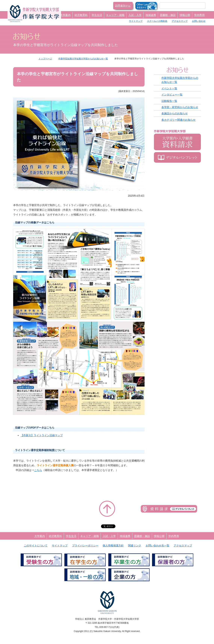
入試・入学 (135, 15)
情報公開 (185, 15)
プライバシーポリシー (85, 545)
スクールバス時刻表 (157, 21)
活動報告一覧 (169, 101)
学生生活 (97, 15)
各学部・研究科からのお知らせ (180, 107)
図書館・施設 (168, 15)
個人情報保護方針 (113, 545)
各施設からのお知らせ (175, 113)
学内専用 (199, 15)
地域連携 (151, 15)
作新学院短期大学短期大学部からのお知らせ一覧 (83, 59)
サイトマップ (136, 21)
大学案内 (65, 15)
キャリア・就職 (115, 15)
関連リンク (135, 545)
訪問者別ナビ (123, 6)
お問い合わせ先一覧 (157, 545)
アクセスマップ (180, 21)
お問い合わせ (199, 21)
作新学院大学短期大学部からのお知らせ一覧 (180, 80)
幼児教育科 (81, 15)
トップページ (45, 59)
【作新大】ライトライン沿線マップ (42, 435)
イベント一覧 (169, 88)
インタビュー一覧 (172, 95)
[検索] (178, 6)
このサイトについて (36, 545)
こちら (38, 470)
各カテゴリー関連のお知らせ (179, 120)
